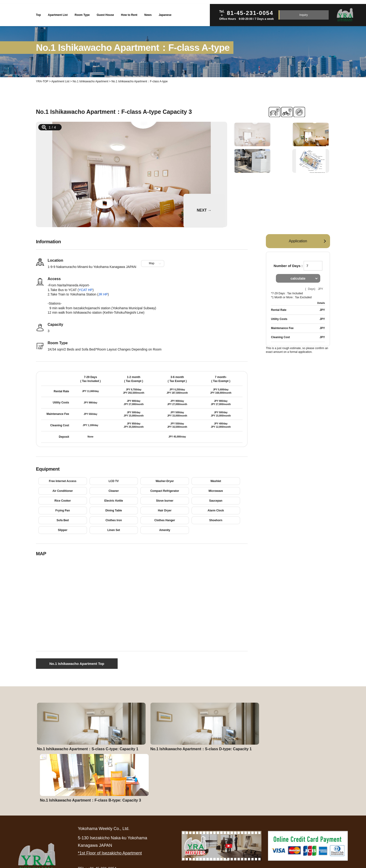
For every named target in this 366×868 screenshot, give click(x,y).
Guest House (105, 15)
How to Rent (129, 15)
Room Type (82, 15)
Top (38, 15)
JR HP (103, 294)
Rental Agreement (193, 826)
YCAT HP (86, 290)
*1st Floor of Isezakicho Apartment (110, 809)
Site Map (342, 826)
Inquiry (303, 15)
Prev (42, 174)
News (148, 15)
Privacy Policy (310, 826)
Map (152, 263)
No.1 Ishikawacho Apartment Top (77, 664)
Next (186, 196)
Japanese (165, 15)
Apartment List (58, 15)
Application (298, 241)
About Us (254, 826)
